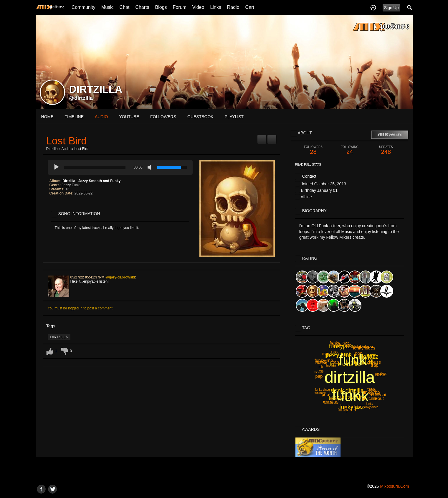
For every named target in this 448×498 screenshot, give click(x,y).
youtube (129, 117)
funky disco (371, 407)
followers (163, 117)
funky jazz (364, 346)
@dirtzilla (81, 98)
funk (346, 395)
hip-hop (319, 372)
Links (215, 7)
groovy (380, 374)
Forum (180, 7)
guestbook (200, 117)
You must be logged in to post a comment (80, 308)
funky (369, 404)
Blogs (161, 7)
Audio (66, 149)
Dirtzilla (52, 149)
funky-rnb (347, 410)
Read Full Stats (308, 165)
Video (198, 7)
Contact (309, 176)
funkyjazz (341, 346)
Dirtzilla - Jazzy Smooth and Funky (91, 181)
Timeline (74, 117)
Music (108, 7)
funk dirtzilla (345, 364)
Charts (142, 7)
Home (47, 117)
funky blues (354, 407)
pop (359, 353)
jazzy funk (339, 355)
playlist (234, 117)
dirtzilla (59, 337)
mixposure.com (394, 486)
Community (84, 7)
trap (335, 362)
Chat (125, 7)
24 (350, 150)
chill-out (379, 395)
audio (101, 117)
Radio (233, 7)
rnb (321, 367)
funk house (330, 402)
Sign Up (391, 8)
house (321, 362)
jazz (371, 355)
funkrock (320, 393)
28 (313, 150)
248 (386, 150)
